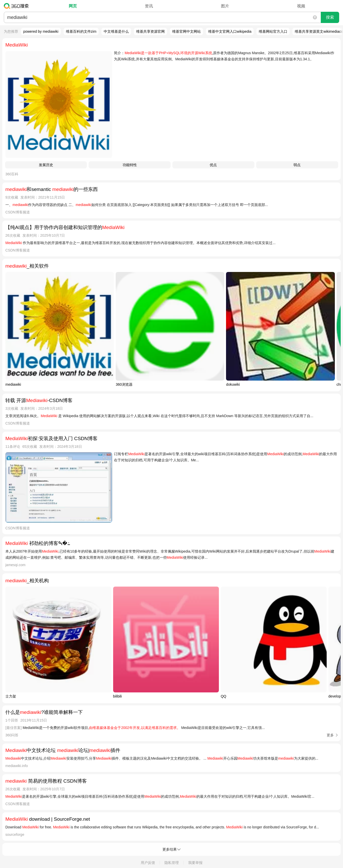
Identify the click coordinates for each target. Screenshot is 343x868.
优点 (213, 165)
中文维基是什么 (116, 31)
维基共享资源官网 (150, 31)
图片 (225, 6)
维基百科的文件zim (81, 31)
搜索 (330, 17)
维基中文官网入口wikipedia (230, 31)
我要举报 (195, 863)
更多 (330, 735)
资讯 (149, 6)
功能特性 (130, 165)
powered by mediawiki (41, 31)
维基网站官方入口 (273, 31)
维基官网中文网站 (186, 31)
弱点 (297, 165)
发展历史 (46, 165)
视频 (301, 6)
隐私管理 (172, 863)
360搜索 (17, 6)
